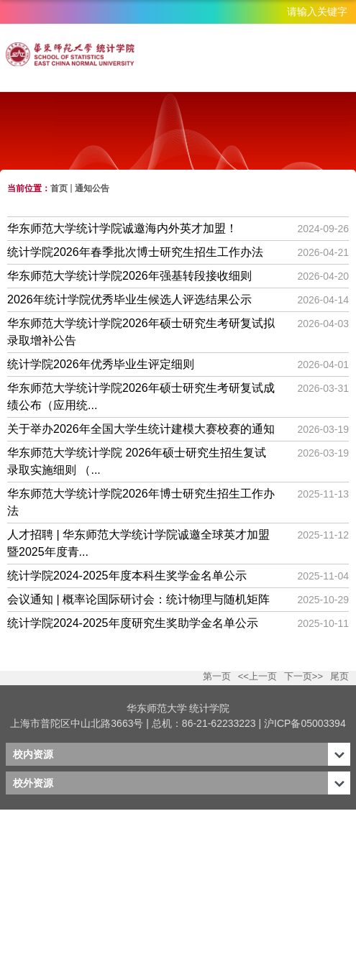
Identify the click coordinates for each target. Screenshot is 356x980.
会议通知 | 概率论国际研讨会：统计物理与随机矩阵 (138, 599)
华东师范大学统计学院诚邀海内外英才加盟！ (122, 228)
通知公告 (92, 188)
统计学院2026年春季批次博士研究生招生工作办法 (135, 252)
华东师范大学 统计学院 (178, 708)
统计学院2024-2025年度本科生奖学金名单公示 (127, 576)
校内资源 (33, 754)
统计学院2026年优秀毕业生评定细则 (101, 364)
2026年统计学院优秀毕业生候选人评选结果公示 (129, 299)
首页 (59, 188)
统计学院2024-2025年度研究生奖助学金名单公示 (133, 623)
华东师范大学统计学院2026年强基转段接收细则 (129, 276)
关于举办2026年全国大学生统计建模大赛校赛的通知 (141, 429)
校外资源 (33, 783)
